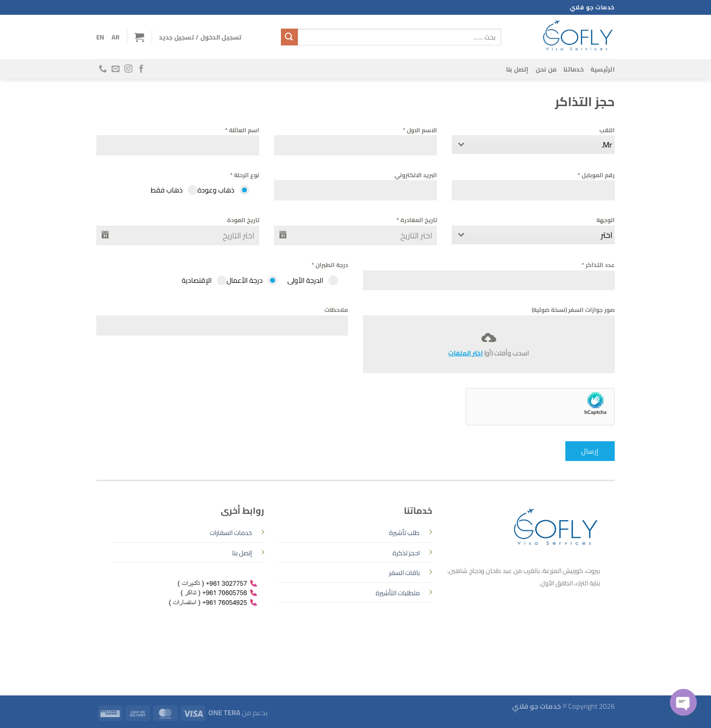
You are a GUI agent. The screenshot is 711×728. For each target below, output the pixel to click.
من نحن (546, 69)
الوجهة (606, 220)
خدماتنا (573, 69)
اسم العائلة (242, 130)
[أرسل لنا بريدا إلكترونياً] (116, 69)
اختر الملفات (466, 353)
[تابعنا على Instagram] (128, 69)
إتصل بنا (517, 69)
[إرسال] (289, 37)
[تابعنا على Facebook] (141, 69)
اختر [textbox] (607, 235)
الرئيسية (603, 69)
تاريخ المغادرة (417, 220)
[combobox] (533, 145)
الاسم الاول (420, 130)
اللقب (607, 130)
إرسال (590, 451)
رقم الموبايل (596, 175)
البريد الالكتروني (416, 175)
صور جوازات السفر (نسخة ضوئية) (573, 310)
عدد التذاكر (598, 265)
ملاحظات (336, 310)
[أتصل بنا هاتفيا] (103, 69)
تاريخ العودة (243, 220)
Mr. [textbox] (607, 145)
